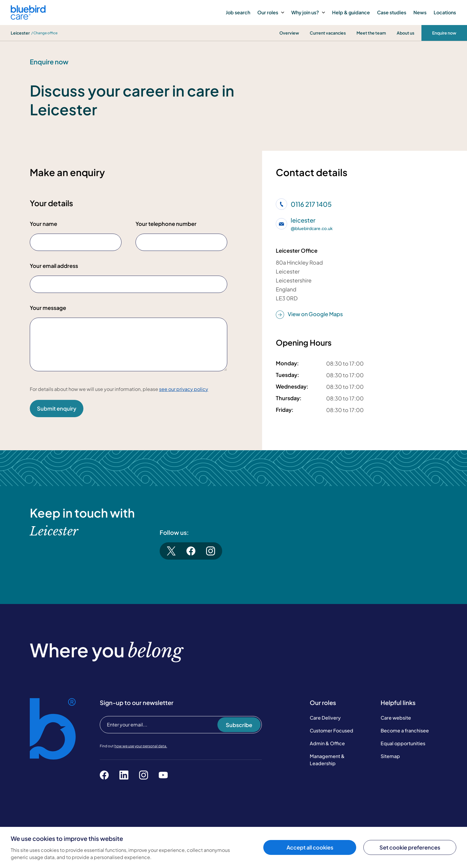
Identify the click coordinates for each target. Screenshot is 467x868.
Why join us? (308, 12)
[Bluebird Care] (28, 17)
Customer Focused (331, 730)
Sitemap (390, 756)
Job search (238, 12)
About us (405, 33)
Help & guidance (351, 12)
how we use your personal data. (141, 746)
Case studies (392, 12)
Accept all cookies (310, 847)
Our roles (271, 12)
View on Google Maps (309, 314)
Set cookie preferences (410, 847)
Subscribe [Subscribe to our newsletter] (239, 725)
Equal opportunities (403, 743)
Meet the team (371, 33)
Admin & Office (327, 743)
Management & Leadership (327, 760)
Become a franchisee (405, 730)
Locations (445, 12)
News (420, 12)
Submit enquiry (57, 408)
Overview (289, 33)
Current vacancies (328, 33)
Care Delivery (325, 718)
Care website (396, 718)
